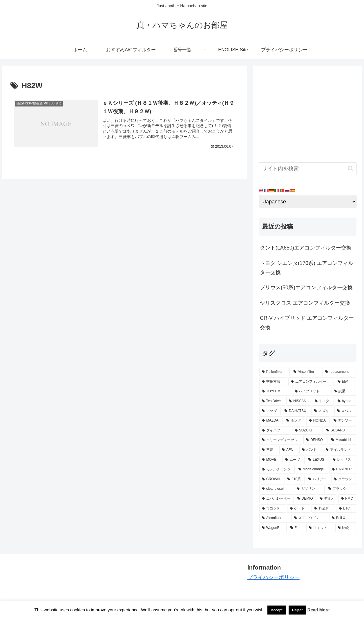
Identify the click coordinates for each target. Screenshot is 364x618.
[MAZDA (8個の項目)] (271, 421)
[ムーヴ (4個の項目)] (294, 460)
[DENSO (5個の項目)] (315, 440)
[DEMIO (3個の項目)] (305, 499)
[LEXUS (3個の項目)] (317, 460)
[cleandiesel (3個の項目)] (276, 489)
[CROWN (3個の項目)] (271, 479)
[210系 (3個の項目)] (295, 479)
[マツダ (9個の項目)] (270, 411)
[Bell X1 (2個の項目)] (343, 518)
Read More (319, 610)
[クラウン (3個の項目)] (344, 479)
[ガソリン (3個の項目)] (309, 489)
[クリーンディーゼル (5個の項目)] (281, 440)
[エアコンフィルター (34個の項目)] (311, 382)
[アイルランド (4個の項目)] (339, 450)
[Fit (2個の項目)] (297, 528)
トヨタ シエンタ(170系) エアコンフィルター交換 (307, 268)
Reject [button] (297, 610)
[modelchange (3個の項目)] (312, 469)
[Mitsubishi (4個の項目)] (342, 440)
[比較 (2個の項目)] (346, 528)
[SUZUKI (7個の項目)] (307, 431)
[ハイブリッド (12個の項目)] (311, 391)
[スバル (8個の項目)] (345, 411)
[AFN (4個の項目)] (289, 450)
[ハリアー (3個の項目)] (318, 479)
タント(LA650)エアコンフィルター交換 (306, 248)
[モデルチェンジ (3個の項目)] (277, 469)
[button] (351, 168)
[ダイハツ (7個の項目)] (275, 431)
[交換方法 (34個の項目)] (273, 382)
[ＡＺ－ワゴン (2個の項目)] (310, 518)
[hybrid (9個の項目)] (345, 401)
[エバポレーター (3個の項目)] (276, 499)
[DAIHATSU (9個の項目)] (296, 411)
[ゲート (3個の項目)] (299, 509)
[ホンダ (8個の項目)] (294, 421)
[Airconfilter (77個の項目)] (306, 372)
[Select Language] (308, 202)
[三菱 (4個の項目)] (269, 450)
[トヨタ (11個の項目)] (323, 401)
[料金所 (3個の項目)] (323, 509)
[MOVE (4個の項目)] (270, 460)
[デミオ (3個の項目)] (327, 499)
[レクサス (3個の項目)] (343, 460)
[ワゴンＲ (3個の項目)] (273, 509)
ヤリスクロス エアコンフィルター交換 (305, 303)
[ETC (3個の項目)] (346, 509)
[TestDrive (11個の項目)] (272, 401)
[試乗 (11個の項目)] (344, 391)
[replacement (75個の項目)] (339, 372)
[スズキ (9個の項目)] (322, 411)
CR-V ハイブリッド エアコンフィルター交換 (307, 323)
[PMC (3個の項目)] (347, 499)
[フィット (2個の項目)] (320, 528)
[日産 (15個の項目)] (345, 382)
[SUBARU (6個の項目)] (340, 431)
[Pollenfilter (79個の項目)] (275, 372)
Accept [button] (277, 610)
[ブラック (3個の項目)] (341, 489)
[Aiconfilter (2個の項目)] (275, 518)
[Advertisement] (308, 112)
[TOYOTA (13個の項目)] (275, 391)
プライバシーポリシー (274, 577)
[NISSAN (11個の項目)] (298, 401)
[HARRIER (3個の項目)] (343, 469)
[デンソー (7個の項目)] (343, 421)
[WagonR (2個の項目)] (273, 528)
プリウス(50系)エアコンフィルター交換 (306, 288)
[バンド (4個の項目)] (310, 450)
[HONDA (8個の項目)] (318, 421)
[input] (308, 169)
